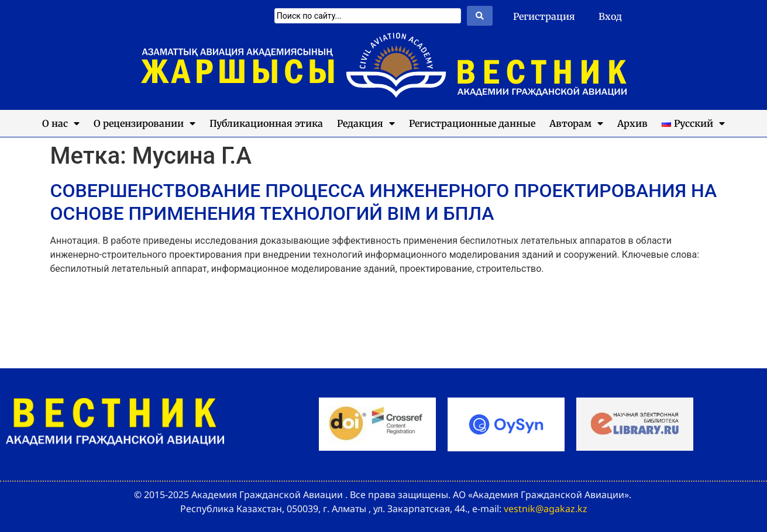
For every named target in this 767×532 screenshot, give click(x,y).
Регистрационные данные (472, 123)
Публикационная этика (266, 123)
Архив (632, 123)
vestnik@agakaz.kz (546, 509)
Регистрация (544, 16)
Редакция (366, 123)
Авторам (576, 123)
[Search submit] (480, 16)
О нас (61, 123)
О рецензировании (145, 123)
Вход (610, 16)
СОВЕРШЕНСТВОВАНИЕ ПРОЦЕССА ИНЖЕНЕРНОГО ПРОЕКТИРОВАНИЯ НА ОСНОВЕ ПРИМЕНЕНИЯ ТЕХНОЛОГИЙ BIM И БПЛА (384, 202)
